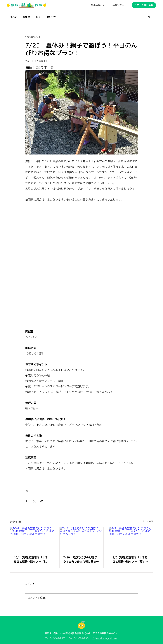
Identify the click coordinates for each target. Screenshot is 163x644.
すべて (13, 17)
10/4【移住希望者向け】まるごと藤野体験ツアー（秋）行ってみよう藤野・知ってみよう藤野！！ (32, 560)
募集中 (26, 17)
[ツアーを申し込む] (144, 5)
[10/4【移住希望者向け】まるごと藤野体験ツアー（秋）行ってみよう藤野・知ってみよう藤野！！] (32, 539)
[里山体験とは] (98, 5)
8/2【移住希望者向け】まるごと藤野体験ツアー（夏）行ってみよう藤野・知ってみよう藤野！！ (130, 560)
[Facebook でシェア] (27, 501)
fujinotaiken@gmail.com (105, 638)
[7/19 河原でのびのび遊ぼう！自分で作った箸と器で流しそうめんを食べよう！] (82, 539)
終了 (38, 17)
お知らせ (51, 17)
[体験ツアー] (118, 5)
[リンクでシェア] (42, 501)
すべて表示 (148, 521)
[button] (149, 17)
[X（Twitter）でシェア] (34, 501)
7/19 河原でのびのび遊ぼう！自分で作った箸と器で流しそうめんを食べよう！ (81, 560)
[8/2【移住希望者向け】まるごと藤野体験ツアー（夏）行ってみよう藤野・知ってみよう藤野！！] (131, 539)
